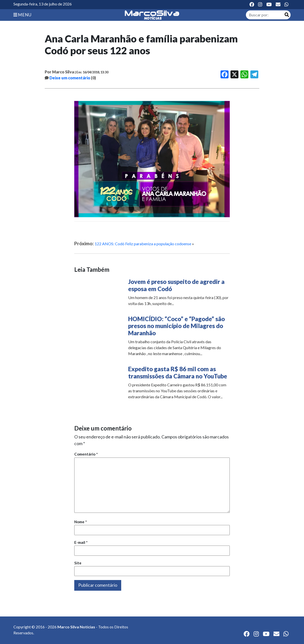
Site (78, 563)
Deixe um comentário (70, 78)
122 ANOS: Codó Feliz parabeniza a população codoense (143, 244)
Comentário (86, 454)
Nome (81, 522)
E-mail (81, 542)
